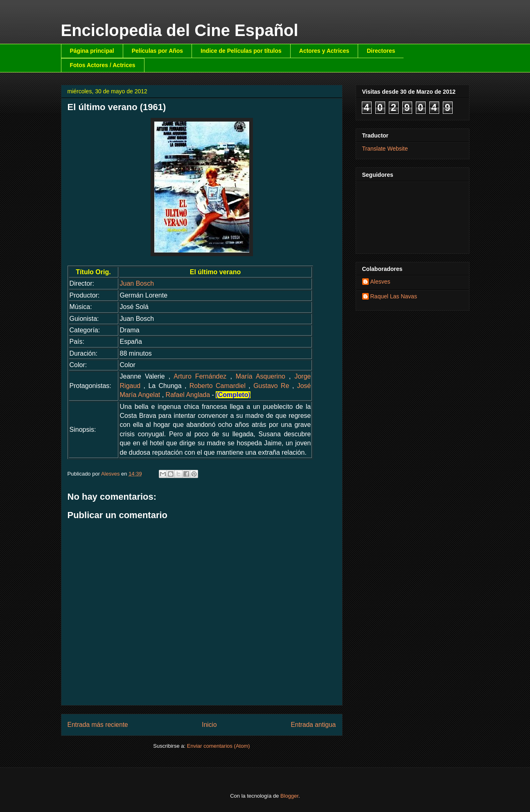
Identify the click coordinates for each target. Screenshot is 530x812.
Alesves (380, 282)
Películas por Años (158, 51)
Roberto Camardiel (218, 386)
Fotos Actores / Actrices (103, 65)
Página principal (92, 51)
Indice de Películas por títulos (241, 51)
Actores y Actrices (324, 51)
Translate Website (385, 149)
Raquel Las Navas (394, 296)
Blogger (289, 796)
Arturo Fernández (200, 376)
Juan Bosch (137, 283)
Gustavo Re (271, 386)
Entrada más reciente (98, 725)
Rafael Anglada (188, 395)
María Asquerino (260, 376)
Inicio (209, 725)
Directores (381, 51)
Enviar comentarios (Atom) (219, 746)
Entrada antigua (313, 725)
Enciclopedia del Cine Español (180, 30)
